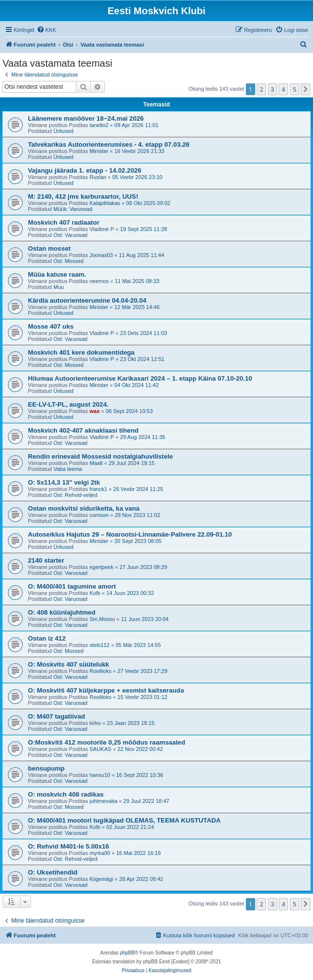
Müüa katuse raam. (57, 274)
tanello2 (99, 125)
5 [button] (295, 89)
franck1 (98, 489)
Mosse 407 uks (51, 326)
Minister (99, 151)
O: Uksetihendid (53, 872)
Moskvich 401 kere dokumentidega (81, 352)
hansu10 (100, 775)
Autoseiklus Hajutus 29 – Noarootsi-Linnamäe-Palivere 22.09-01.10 (130, 534)
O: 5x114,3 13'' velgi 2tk (64, 482)
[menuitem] (47, 30)
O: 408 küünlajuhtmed (62, 612)
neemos (99, 281)
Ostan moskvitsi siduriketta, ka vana (84, 508)
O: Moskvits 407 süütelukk (69, 664)
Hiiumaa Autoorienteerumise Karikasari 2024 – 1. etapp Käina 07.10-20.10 (140, 378)
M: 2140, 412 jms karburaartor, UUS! (83, 196)
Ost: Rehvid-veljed (75, 495)
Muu (59, 287)
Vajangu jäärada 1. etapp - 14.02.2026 (85, 170)
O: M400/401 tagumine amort (72, 586)
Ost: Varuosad (71, 235)
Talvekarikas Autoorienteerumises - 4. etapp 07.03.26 (109, 144)
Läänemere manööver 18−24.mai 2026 (86, 118)
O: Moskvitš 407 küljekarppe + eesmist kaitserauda (106, 690)
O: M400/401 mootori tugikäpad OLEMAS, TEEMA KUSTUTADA (124, 820)
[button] (306, 89)
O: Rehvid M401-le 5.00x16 (69, 846)
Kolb (95, 593)
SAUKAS (101, 749)
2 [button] (261, 89)
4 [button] (283, 89)
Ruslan (98, 177)
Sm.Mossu (102, 619)
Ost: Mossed (69, 261)
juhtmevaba (104, 801)
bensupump (46, 768)
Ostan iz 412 (47, 638)
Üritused (63, 131)
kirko (95, 723)
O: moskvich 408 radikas (66, 794)
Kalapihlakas (105, 203)
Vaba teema (68, 469)
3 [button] (273, 89)
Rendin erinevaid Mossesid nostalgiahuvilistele (100, 456)
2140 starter (46, 560)
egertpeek (102, 567)
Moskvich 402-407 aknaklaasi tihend (83, 430)
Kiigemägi (101, 879)
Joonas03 (101, 255)
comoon (99, 515)
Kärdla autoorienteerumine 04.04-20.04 (87, 300)
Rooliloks (101, 671)
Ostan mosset (49, 248)
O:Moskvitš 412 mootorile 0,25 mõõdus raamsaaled (107, 742)
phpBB (127, 953)
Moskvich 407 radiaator (64, 222)
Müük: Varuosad (73, 209)
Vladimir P (102, 229)
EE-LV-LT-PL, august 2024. (68, 404)
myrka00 (100, 853)
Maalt (96, 463)
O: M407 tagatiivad (57, 716)
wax (95, 411)
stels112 (100, 645)
